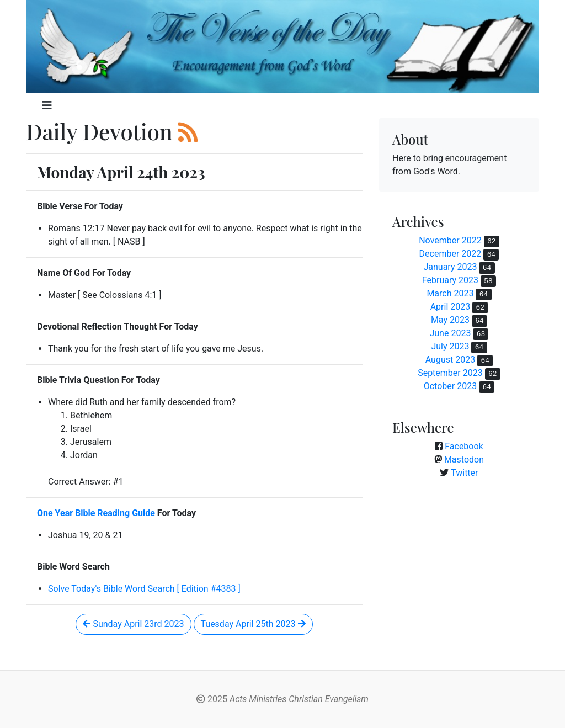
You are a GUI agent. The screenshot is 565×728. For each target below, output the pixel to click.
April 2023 (451, 307)
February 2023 (450, 280)
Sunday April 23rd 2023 (133, 624)
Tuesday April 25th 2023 (253, 624)
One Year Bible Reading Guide (96, 513)
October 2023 (450, 386)
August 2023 (450, 360)
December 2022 (451, 254)
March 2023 (450, 293)
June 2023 (450, 333)
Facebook (464, 446)
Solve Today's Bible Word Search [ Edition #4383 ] (144, 589)
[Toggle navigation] (47, 105)
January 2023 (450, 267)
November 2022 (450, 240)
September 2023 (450, 373)
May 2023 (450, 320)
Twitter (464, 473)
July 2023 (450, 346)
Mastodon (464, 459)
